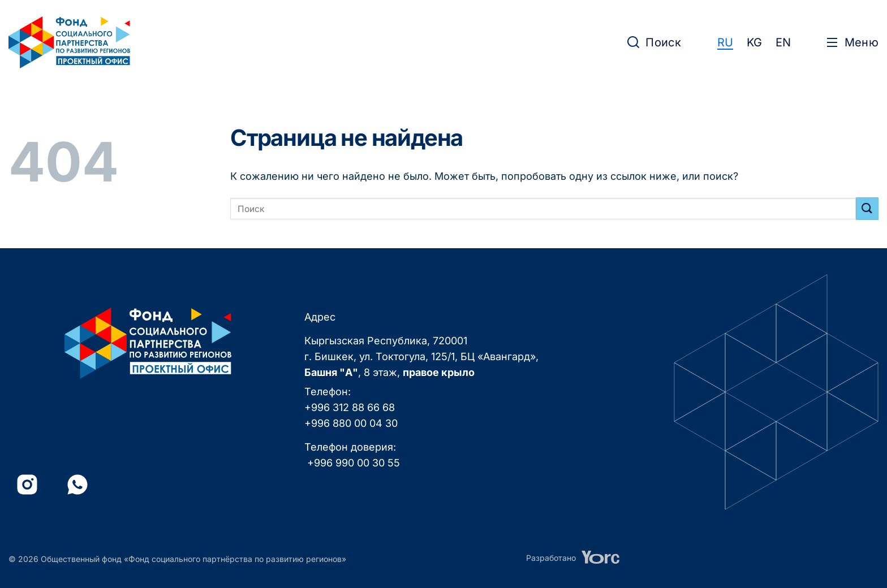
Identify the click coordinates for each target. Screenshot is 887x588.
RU (725, 42)
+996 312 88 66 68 (350, 407)
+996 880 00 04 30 (351, 423)
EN (783, 42)
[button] (654, 42)
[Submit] (867, 208)
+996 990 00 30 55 (354, 463)
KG (754, 42)
